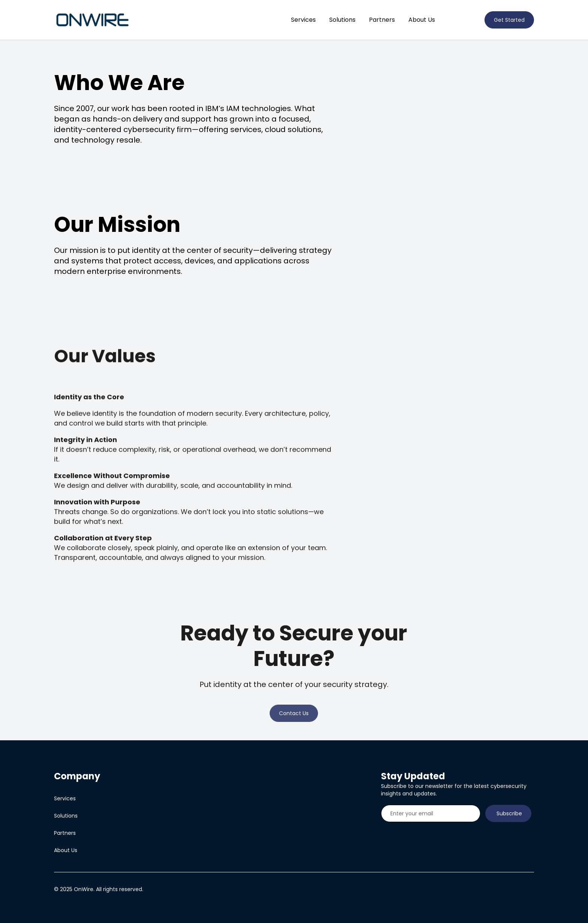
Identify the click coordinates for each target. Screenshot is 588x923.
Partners (382, 20)
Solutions (342, 20)
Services (303, 20)
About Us (422, 20)
